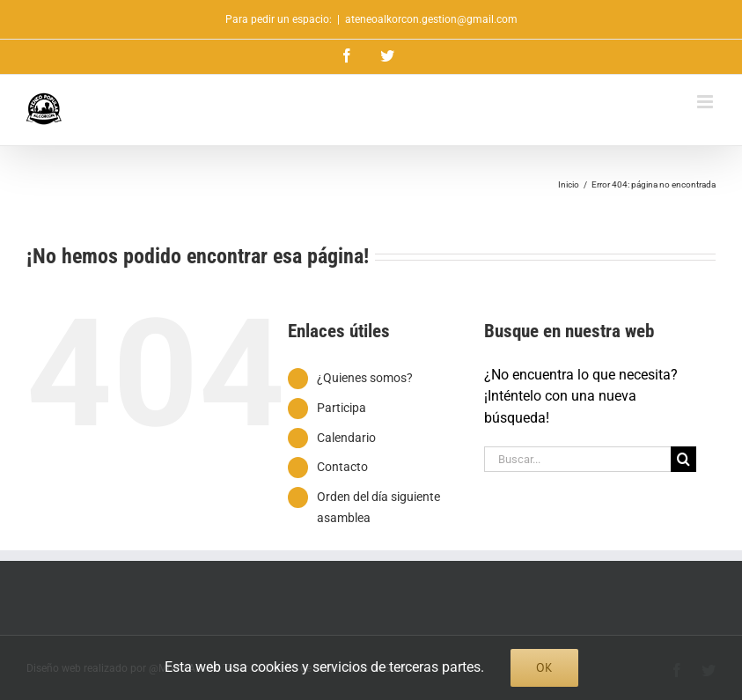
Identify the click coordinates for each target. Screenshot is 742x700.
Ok (544, 667)
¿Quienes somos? (365, 378)
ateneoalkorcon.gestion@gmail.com (431, 19)
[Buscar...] (577, 459)
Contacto (342, 467)
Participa (342, 408)
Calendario (346, 438)
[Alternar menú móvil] (706, 102)
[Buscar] (683, 459)
